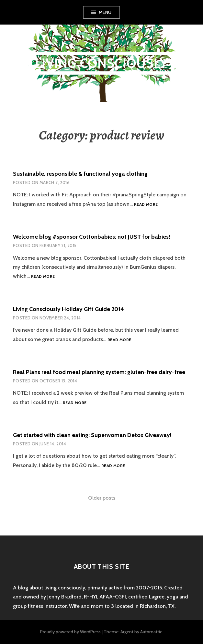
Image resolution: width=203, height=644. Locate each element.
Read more (146, 205)
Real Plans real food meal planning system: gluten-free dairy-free (99, 372)
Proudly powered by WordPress (70, 632)
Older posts (102, 498)
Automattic (151, 632)
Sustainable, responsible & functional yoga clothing (80, 174)
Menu (105, 12)
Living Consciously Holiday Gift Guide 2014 (68, 309)
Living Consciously (101, 63)
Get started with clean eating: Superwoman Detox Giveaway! (92, 435)
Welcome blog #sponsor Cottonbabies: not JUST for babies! (92, 237)
